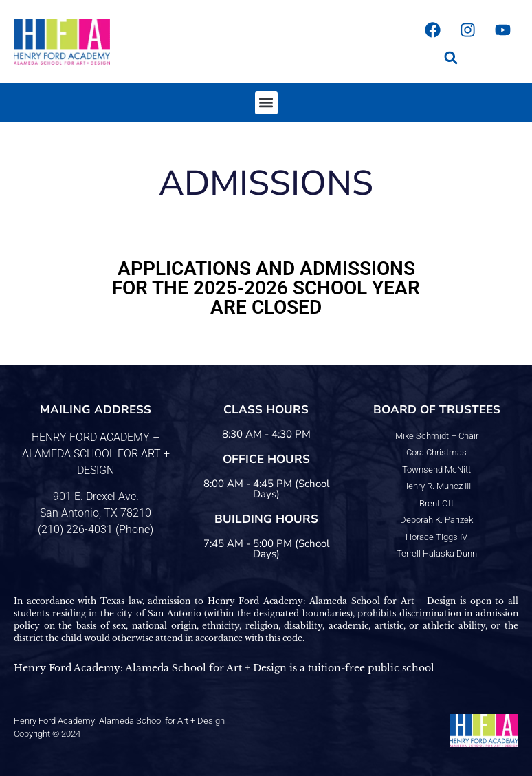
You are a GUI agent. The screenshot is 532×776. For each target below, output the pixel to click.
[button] (451, 57)
